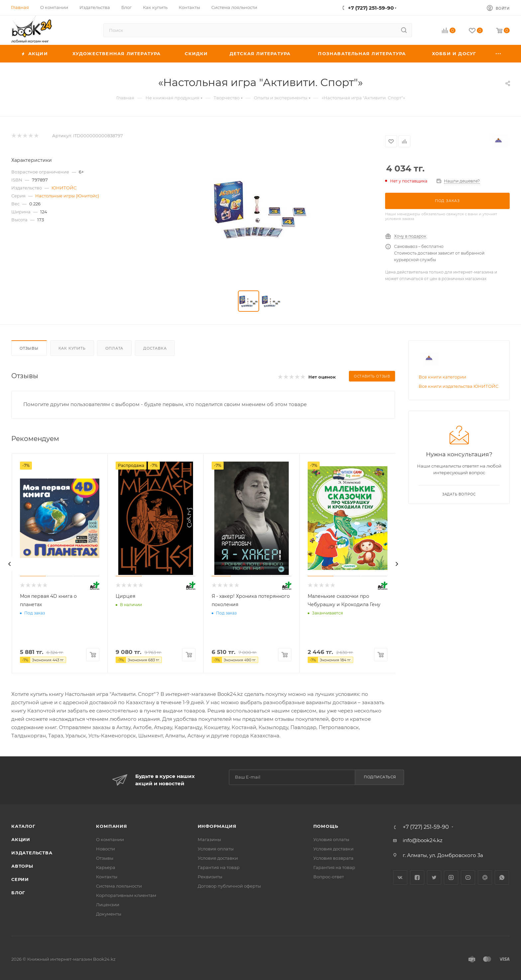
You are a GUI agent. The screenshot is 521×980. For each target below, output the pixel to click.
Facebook (417, 877)
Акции (21, 839)
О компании (110, 839)
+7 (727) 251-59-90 (371, 8)
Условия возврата (333, 858)
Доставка (155, 348)
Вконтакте (400, 877)
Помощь (326, 826)
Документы (109, 914)
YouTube (468, 877)
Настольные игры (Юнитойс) (67, 196)
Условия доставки (218, 858)
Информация (217, 826)
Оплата (114, 348)
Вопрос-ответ (329, 877)
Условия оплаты (216, 849)
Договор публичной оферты (229, 886)
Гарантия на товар (219, 867)
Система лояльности (119, 886)
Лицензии (108, 905)
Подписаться (380, 777)
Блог (18, 893)
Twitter (434, 877)
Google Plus (485, 877)
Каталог (23, 826)
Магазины (209, 839)
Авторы (22, 866)
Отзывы (29, 348)
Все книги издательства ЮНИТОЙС (459, 386)
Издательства (32, 853)
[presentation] (10, 564)
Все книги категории (442, 377)
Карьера (106, 867)
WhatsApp (502, 877)
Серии (20, 879)
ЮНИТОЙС (64, 188)
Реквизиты (210, 877)
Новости (105, 849)
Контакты (107, 877)
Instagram (451, 877)
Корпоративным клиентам (126, 895)
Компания (111, 826)
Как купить (72, 348)
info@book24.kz (423, 840)
